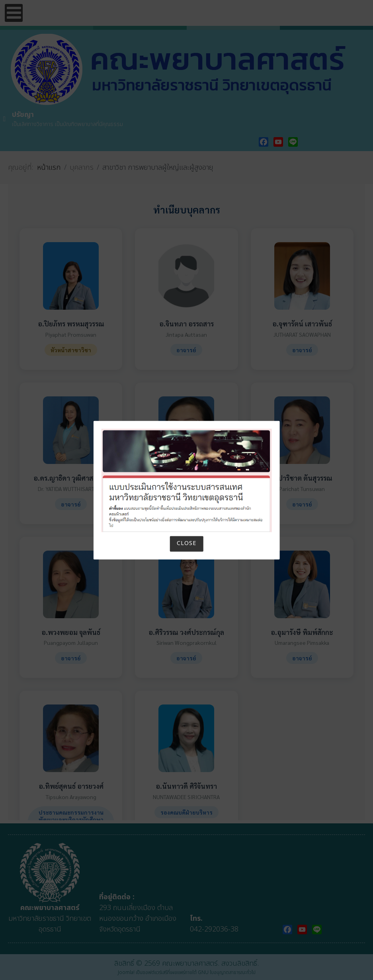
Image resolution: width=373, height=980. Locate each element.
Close (186, 544)
